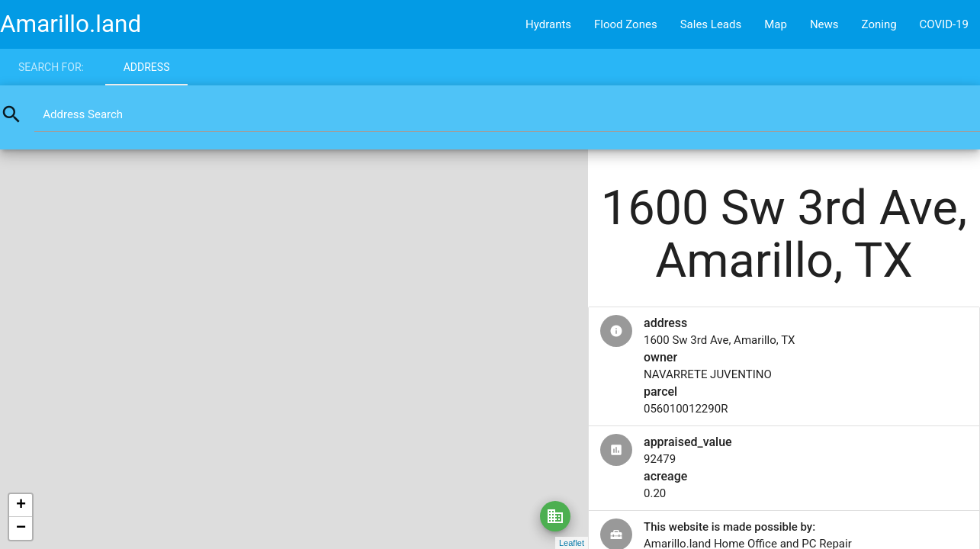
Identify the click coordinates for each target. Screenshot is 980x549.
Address (147, 67)
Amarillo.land (71, 24)
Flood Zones (626, 24)
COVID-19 (944, 24)
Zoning (879, 24)
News (824, 24)
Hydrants (548, 24)
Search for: (51, 67)
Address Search (83, 114)
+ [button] (21, 506)
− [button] (21, 528)
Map (776, 24)
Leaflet (572, 543)
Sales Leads (711, 24)
